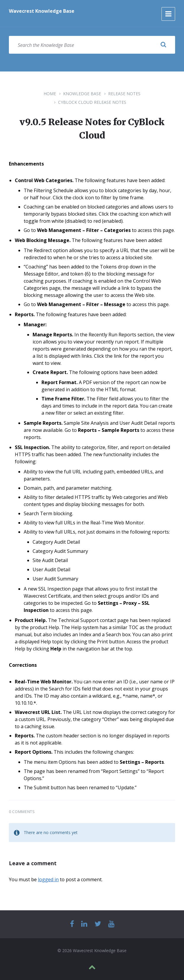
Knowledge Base (82, 94)
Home (50, 94)
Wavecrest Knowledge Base (42, 11)
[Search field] (92, 45)
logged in (48, 879)
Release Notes (124, 94)
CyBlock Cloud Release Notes (92, 102)
